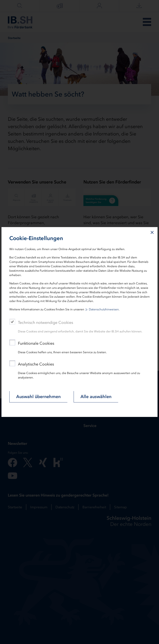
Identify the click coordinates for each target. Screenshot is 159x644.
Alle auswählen (96, 397)
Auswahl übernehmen (38, 397)
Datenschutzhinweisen (104, 309)
